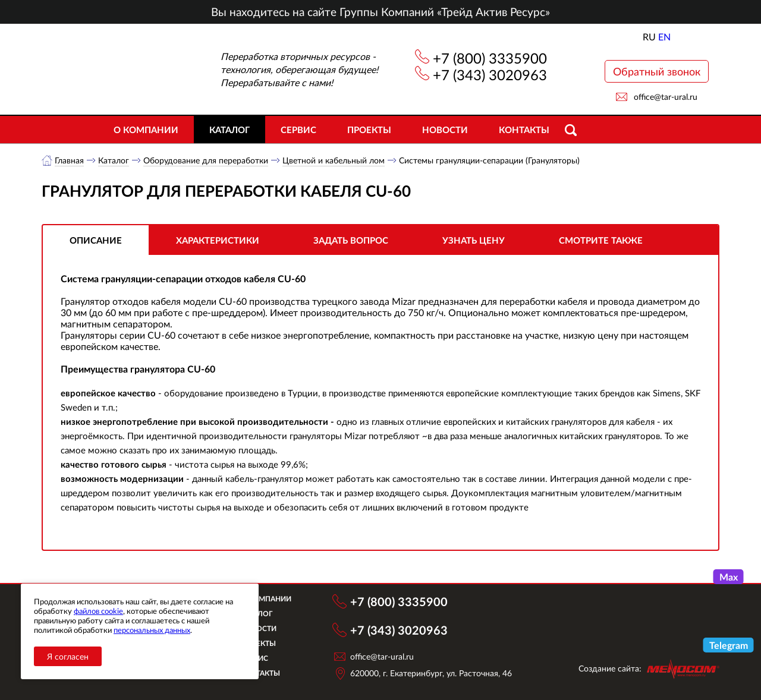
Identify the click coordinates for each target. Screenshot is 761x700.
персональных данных (152, 630)
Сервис (298, 130)
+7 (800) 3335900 (490, 58)
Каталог (229, 130)
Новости (445, 130)
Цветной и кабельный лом (334, 160)
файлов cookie (98, 611)
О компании (146, 130)
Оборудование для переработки (206, 160)
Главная (69, 160)
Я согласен (68, 656)
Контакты (524, 130)
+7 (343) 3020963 (490, 75)
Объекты (258, 643)
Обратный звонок (657, 71)
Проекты (369, 130)
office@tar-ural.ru (666, 97)
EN (664, 37)
